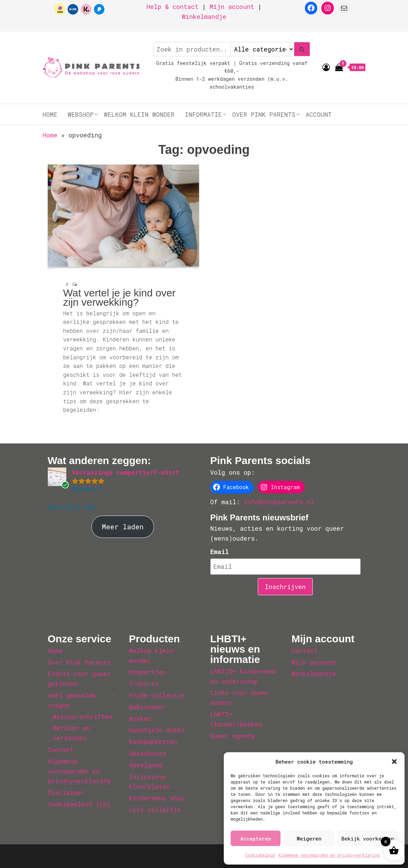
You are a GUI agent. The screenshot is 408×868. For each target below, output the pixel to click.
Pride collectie (157, 695)
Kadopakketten (153, 742)
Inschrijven (285, 587)
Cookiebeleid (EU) (79, 804)
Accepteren (256, 838)
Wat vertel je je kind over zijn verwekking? (119, 297)
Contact (61, 749)
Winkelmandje (204, 16)
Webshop (81, 114)
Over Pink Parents (264, 114)
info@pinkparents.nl (279, 502)
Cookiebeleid (260, 855)
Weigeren (309, 838)
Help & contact (172, 7)
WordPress (189, 856)
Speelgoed (146, 765)
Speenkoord (147, 753)
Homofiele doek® (157, 730)
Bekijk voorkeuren (368, 838)
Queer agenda (233, 736)
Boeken (140, 719)
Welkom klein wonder (139, 114)
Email (220, 552)
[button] (394, 762)
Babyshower (147, 707)
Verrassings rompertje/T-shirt (126, 472)
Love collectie (155, 810)
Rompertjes (147, 672)
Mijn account (232, 7)
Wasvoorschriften (83, 717)
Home (50, 114)
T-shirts (144, 684)
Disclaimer (66, 792)
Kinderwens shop (157, 798)
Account (319, 114)
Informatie (203, 114)
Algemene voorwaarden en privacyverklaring (329, 855)
